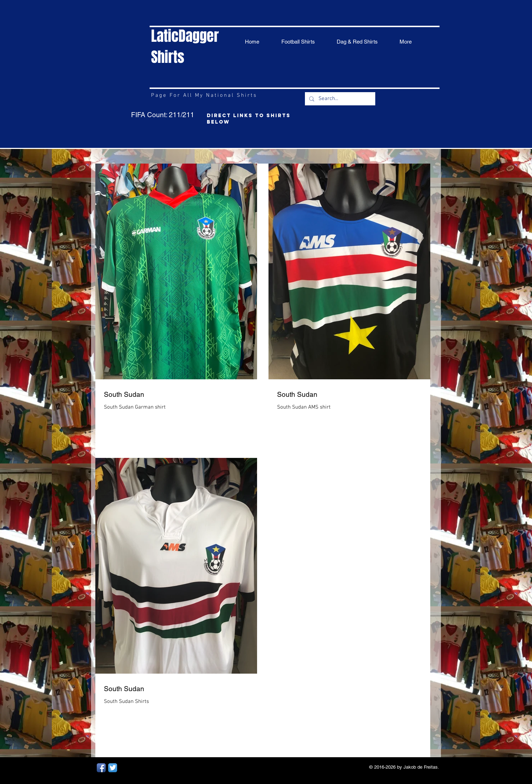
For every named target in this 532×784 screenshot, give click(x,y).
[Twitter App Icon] (113, 768)
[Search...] (339, 99)
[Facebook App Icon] (101, 768)
